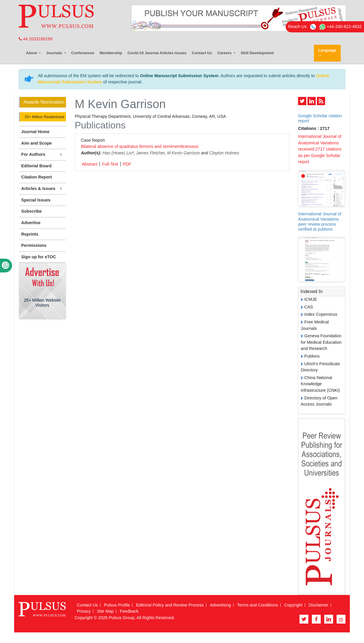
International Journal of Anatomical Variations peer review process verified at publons (320, 222)
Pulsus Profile (117, 605)
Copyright (293, 605)
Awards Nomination (44, 102)
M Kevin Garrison (183, 153)
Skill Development (257, 53)
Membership (111, 53)
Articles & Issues (42, 189)
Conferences (83, 53)
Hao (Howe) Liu (117, 153)
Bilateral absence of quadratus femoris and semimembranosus (140, 146)
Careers (225, 53)
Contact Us (202, 53)
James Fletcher (150, 153)
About (32, 53)
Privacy (84, 611)
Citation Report (37, 177)
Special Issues (36, 200)
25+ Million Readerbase (44, 117)
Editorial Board (36, 166)
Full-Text (110, 164)
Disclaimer (318, 605)
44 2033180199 (35, 39)
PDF (127, 164)
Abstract (90, 164)
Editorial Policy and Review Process (170, 605)
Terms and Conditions (258, 605)
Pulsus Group (121, 618)
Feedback (129, 611)
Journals (54, 53)
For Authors (42, 154)
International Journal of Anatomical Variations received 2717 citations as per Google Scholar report (320, 149)
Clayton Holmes (224, 153)
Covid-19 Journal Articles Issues (157, 53)
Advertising (220, 605)
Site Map (105, 611)
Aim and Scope (37, 143)
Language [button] (327, 50)
